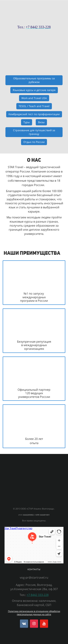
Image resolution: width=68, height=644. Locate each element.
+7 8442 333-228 (38, 595)
